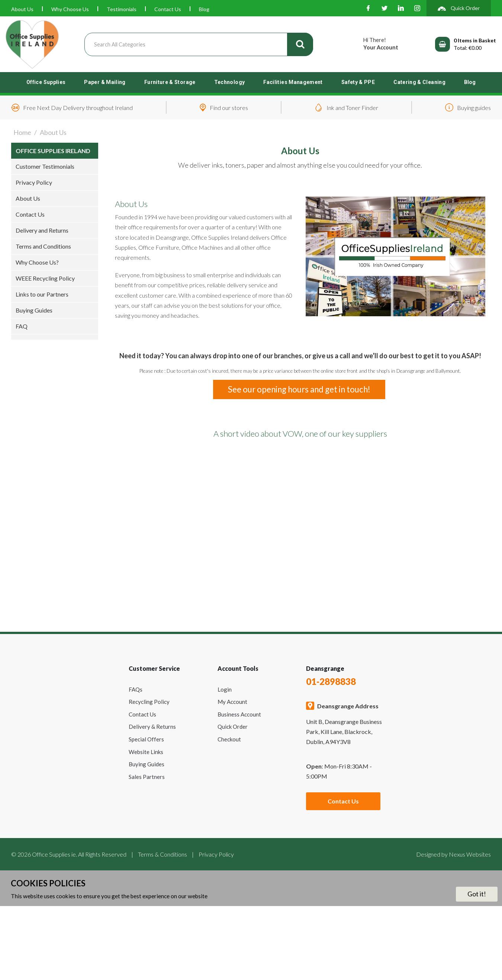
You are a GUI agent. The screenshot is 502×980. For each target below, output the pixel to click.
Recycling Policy (149, 702)
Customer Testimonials (45, 166)
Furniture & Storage (170, 82)
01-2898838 (331, 681)
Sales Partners (147, 777)
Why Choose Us (70, 9)
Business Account (239, 714)
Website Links (146, 752)
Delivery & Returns (152, 727)
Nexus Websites (470, 854)
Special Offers (146, 739)
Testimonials (122, 9)
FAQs (136, 689)
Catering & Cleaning (419, 82)
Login (225, 689)
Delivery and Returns (42, 230)
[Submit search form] (300, 44)
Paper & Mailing (105, 82)
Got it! (477, 894)
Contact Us (168, 9)
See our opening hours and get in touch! (299, 389)
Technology (230, 82)
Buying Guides (34, 310)
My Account (232, 702)
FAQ (22, 326)
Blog (204, 9)
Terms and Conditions (43, 246)
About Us (22, 9)
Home (22, 132)
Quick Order (233, 727)
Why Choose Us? (37, 262)
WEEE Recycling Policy (45, 278)
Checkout (229, 739)
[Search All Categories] (199, 44)
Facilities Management (293, 82)
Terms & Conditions (162, 854)
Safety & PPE (358, 82)
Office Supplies (46, 82)
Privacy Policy (34, 182)
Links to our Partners (42, 294)
